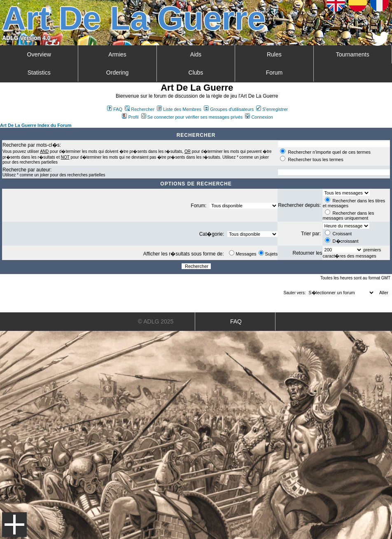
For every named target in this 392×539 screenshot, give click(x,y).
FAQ (115, 109)
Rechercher (140, 109)
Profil (130, 117)
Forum (274, 73)
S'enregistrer (272, 109)
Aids (196, 54)
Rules (274, 54)
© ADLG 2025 (156, 321)
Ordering (117, 73)
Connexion (259, 117)
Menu (14, 525)
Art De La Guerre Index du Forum (36, 125)
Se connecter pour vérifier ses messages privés (192, 117)
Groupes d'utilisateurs (229, 109)
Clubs (196, 73)
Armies (117, 54)
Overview (39, 54)
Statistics (39, 73)
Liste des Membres (179, 109)
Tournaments (353, 54)
